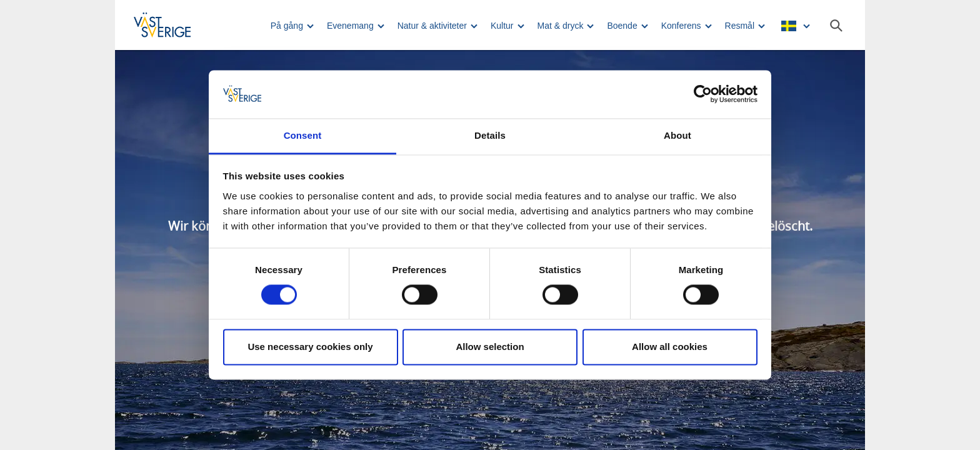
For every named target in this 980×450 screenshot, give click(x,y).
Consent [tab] (303, 135)
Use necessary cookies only (310, 347)
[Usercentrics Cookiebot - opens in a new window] (703, 94)
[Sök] (836, 26)
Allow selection (490, 347)
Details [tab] (490, 135)
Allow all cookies (670, 347)
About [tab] (677, 135)
